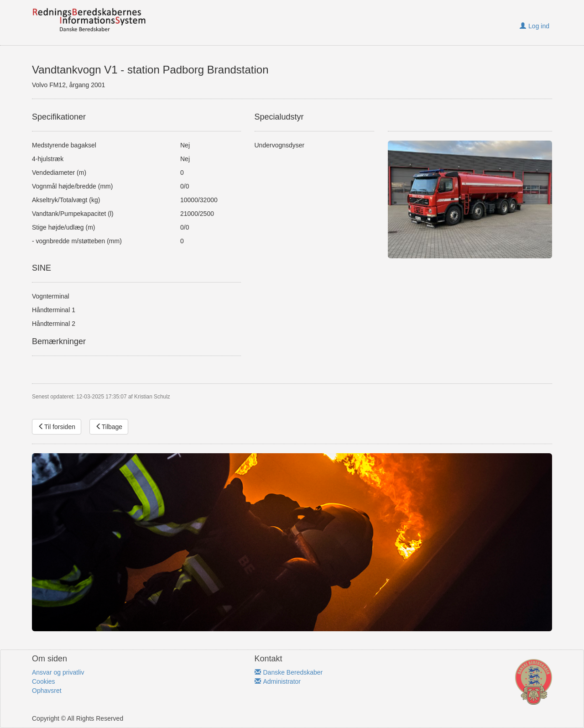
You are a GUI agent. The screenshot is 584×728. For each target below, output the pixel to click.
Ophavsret (47, 691)
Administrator (278, 681)
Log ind (534, 26)
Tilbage (109, 427)
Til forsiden (57, 427)
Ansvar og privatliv (58, 672)
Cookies (44, 681)
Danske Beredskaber (289, 672)
